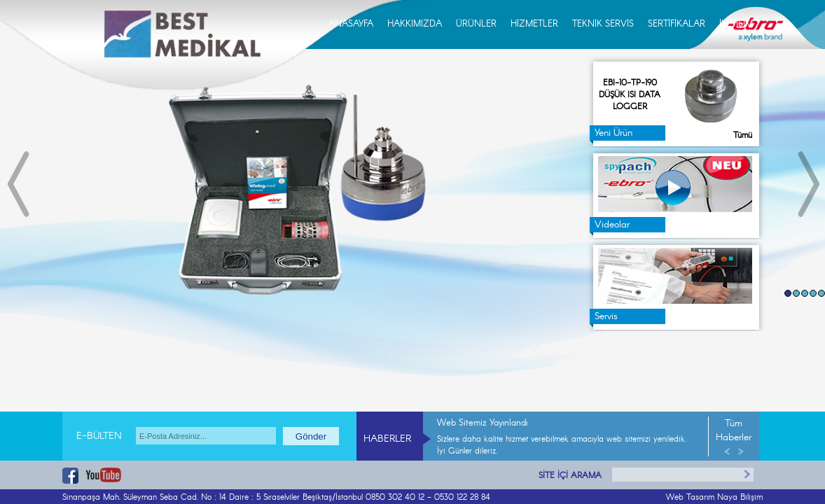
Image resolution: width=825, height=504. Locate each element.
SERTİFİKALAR (677, 24)
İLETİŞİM (736, 24)
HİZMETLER (534, 24)
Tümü (743, 135)
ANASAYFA (351, 24)
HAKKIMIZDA (415, 24)
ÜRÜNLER (476, 24)
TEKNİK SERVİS (603, 24)
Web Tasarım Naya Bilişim (714, 497)
